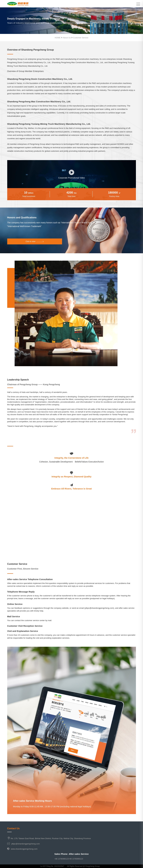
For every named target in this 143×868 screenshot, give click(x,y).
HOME (58, 38)
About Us (67, 38)
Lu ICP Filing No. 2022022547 (52, 866)
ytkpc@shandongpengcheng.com (26, 844)
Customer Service (81, 38)
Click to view (35, 241)
